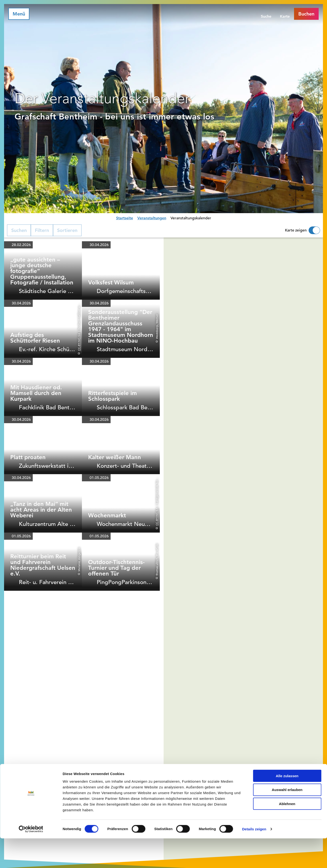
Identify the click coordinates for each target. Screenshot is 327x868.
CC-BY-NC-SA (79, 342)
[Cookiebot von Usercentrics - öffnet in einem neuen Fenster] (31, 859)
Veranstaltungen (152, 218)
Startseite (125, 218)
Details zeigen (254, 859)
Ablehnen (287, 833)
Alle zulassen (287, 805)
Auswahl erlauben (287, 819)
